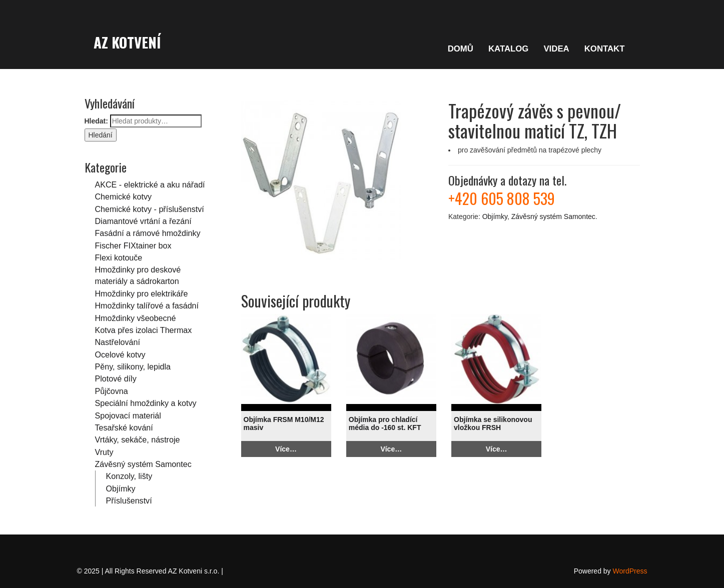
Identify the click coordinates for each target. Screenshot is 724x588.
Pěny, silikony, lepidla (133, 366)
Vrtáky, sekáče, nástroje (138, 439)
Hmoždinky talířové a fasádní (147, 305)
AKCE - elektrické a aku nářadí (150, 184)
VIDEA (556, 49)
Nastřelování (118, 342)
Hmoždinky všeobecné (136, 318)
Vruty (104, 452)
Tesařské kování (124, 427)
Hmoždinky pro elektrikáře (142, 293)
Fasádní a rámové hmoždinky (148, 233)
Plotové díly (116, 378)
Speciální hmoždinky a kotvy (146, 403)
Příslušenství (129, 500)
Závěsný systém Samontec (143, 464)
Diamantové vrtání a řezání (143, 221)
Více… (286, 449)
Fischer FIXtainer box (133, 245)
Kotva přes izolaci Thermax (144, 330)
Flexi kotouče (119, 257)
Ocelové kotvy (120, 354)
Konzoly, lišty (129, 476)
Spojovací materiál (128, 415)
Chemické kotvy (124, 196)
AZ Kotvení (127, 42)
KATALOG (508, 49)
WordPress (630, 571)
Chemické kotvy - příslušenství (150, 209)
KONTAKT (605, 49)
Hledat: (96, 121)
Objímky (121, 488)
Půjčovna (112, 391)
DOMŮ (461, 49)
